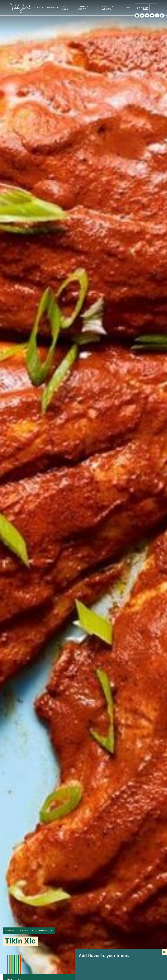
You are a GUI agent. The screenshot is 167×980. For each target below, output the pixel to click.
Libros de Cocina (86, 9)
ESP (145, 9)
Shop (128, 9)
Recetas (54, 9)
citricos (27, 931)
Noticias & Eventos (109, 9)
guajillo (46, 931)
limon (10, 931)
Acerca (42, 9)
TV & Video (68, 9)
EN (139, 9)
